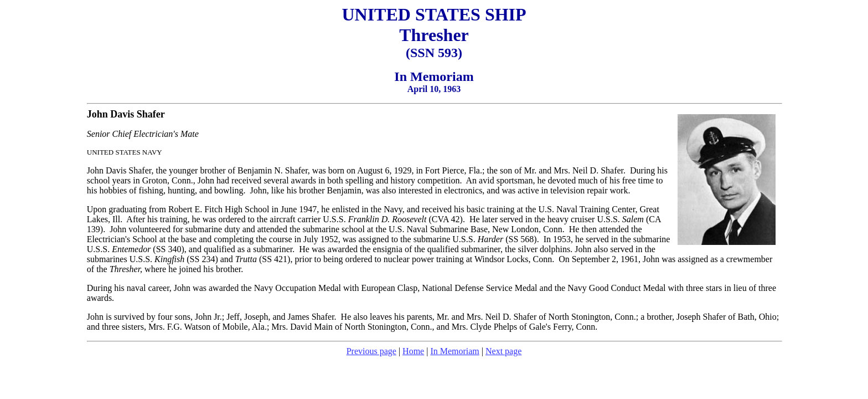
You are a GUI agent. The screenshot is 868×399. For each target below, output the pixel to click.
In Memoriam (454, 351)
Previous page (371, 351)
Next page (503, 351)
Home (413, 351)
